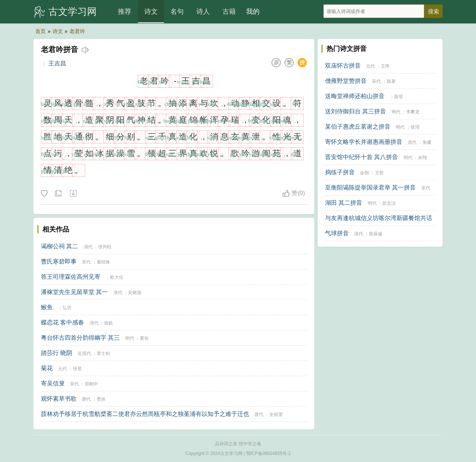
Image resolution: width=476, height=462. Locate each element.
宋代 (86, 262)
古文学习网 (73, 12)
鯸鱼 (47, 307)
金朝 (364, 173)
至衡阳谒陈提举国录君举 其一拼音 (370, 188)
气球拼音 (337, 233)
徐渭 (415, 127)
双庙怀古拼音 (343, 66)
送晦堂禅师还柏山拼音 (355, 96)
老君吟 (77, 31)
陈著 (391, 81)
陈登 (399, 97)
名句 (177, 12)
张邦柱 (105, 247)
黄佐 (144, 338)
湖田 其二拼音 (344, 203)
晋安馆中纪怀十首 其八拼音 (361, 157)
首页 (41, 31)
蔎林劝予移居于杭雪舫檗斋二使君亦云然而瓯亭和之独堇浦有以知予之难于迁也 (145, 414)
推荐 (125, 12)
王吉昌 (57, 63)
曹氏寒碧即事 (59, 261)
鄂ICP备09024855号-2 (268, 453)
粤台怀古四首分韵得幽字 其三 (80, 338)
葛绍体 (103, 262)
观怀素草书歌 (59, 399)
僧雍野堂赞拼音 (346, 81)
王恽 (385, 66)
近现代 (84, 353)
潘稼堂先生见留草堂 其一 (74, 292)
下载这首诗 (73, 194)
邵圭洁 (389, 203)
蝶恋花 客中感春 (62, 322)
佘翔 (422, 158)
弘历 (67, 308)
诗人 (203, 12)
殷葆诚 (376, 234)
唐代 (86, 399)
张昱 (77, 369)
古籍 (229, 12)
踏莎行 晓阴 (57, 353)
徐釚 (109, 323)
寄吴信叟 (53, 383)
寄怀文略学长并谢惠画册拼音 (364, 142)
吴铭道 (135, 293)
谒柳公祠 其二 (59, 246)
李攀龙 (413, 112)
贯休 (101, 399)
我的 (253, 12)
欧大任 (117, 277)
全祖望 (276, 414)
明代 (130, 338)
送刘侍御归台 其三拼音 (356, 111)
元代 (62, 369)
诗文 (151, 12)
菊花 (47, 368)
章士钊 (103, 353)
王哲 (379, 173)
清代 (88, 247)
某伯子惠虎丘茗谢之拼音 (358, 127)
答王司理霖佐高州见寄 (71, 277)
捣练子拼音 (340, 172)
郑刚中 (91, 384)
